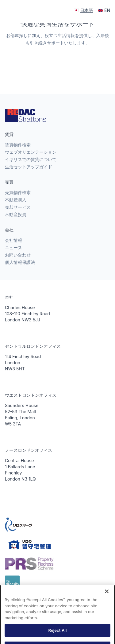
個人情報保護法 (20, 262)
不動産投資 (16, 214)
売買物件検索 (18, 192)
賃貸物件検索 (18, 145)
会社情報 (13, 240)
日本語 (83, 10)
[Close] (107, 596)
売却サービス (18, 207)
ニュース (13, 247)
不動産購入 (16, 200)
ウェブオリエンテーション (31, 152)
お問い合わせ (18, 255)
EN (104, 10)
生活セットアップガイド (29, 167)
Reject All (57, 635)
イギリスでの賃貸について (31, 159)
